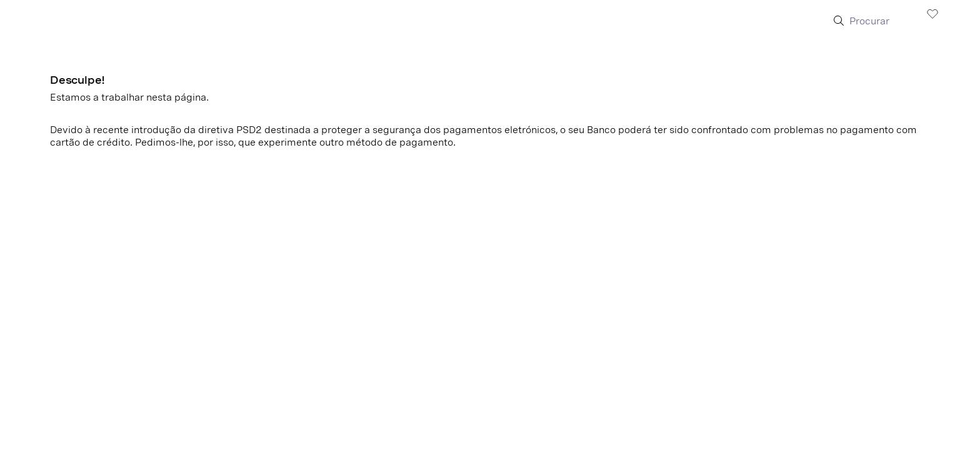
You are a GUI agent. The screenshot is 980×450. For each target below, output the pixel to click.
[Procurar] (880, 21)
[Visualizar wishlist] (932, 13)
